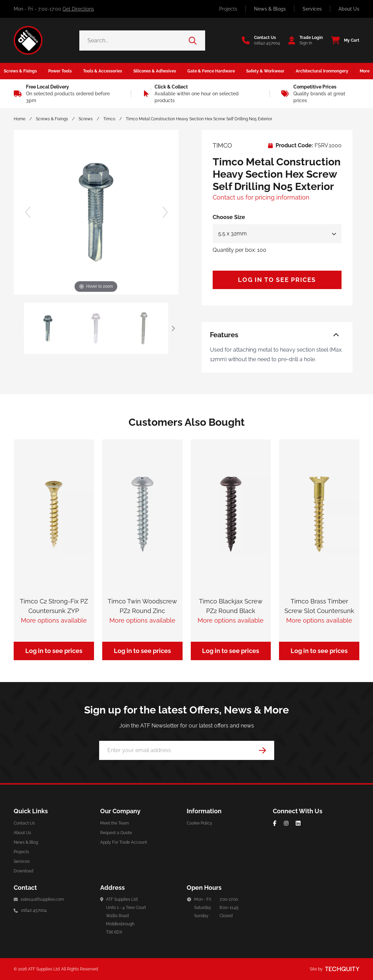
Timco (109, 119)
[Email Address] (187, 750)
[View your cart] (343, 40)
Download (23, 871)
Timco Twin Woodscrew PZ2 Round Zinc (142, 606)
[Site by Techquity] (342, 969)
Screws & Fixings (52, 119)
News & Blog (26, 842)
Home (19, 119)
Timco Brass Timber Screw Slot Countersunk (319, 606)
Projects (228, 9)
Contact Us (24, 823)
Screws (86, 119)
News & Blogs (270, 9)
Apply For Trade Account (124, 842)
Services (312, 9)
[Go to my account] (303, 40)
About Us (349, 9)
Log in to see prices (277, 280)
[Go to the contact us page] (261, 40)
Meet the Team (115, 823)
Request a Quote (116, 833)
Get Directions (78, 9)
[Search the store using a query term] (134, 40)
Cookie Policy (199, 823)
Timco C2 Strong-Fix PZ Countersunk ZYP (54, 606)
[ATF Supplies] (28, 40)
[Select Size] (277, 234)
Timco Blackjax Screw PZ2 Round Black (231, 606)
